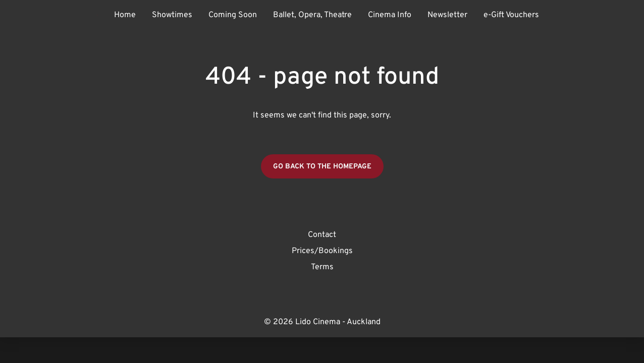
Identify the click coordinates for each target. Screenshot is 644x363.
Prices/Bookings (322, 251)
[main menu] (327, 15)
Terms (322, 267)
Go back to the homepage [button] (322, 167)
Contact (322, 235)
